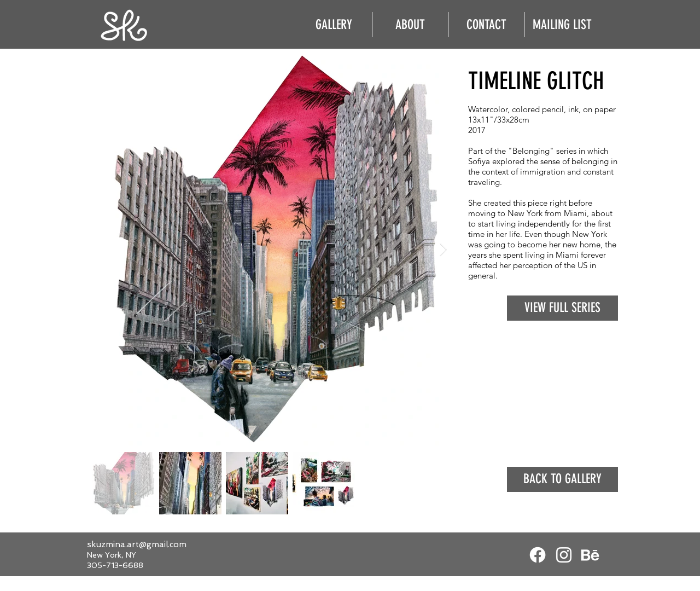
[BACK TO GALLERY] (562, 479)
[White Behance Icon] (590, 555)
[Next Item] (443, 249)
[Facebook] (538, 555)
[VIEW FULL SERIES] (562, 308)
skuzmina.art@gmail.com (137, 544)
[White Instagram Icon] (564, 555)
